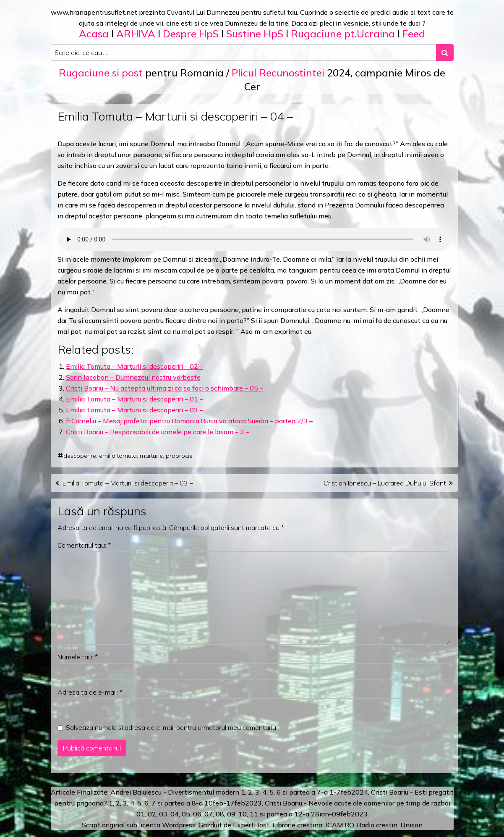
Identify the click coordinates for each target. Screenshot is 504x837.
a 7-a (320, 792)
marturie (151, 456)
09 (231, 814)
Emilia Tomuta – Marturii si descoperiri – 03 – (134, 410)
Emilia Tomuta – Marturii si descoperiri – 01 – (134, 399)
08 (220, 814)
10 (243, 814)
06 (197, 814)
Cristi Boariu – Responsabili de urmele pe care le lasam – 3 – (158, 432)
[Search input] (244, 52)
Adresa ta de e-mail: (90, 692)
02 (152, 814)
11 (254, 814)
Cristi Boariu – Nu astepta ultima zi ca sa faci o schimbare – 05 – (165, 388)
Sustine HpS (255, 34)
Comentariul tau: (84, 545)
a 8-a (195, 803)
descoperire (80, 456)
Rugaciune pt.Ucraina (343, 34)
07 (209, 814)
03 (163, 814)
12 (298, 814)
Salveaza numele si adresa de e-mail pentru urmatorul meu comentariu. (172, 727)
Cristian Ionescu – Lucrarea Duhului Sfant (385, 483)
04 (175, 814)
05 (186, 814)
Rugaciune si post (101, 73)
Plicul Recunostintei (278, 73)
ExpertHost (251, 825)
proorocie (179, 456)
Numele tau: (78, 657)
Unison (411, 825)
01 (141, 814)
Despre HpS (191, 34)
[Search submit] (445, 52)
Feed (414, 34)
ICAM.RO (339, 825)
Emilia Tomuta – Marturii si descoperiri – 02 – (134, 366)
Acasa (94, 34)
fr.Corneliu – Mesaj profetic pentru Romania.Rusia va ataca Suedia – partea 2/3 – (189, 421)
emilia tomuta (118, 456)
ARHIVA (136, 34)
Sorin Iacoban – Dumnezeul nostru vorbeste (133, 377)
